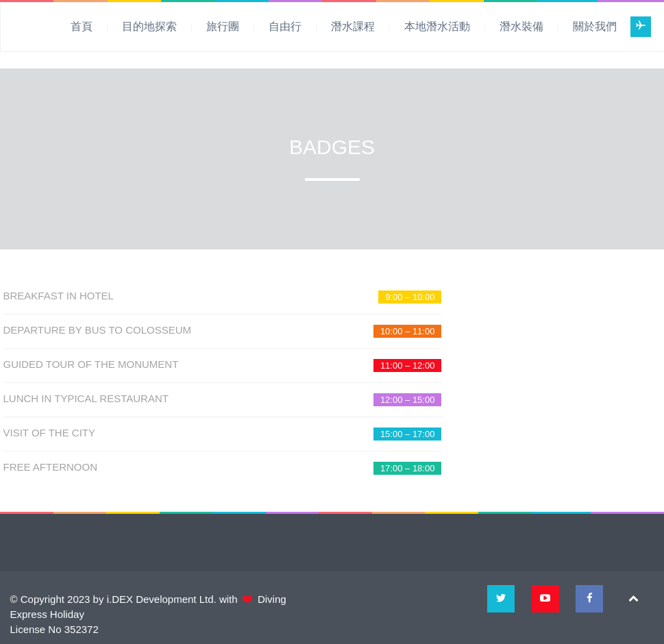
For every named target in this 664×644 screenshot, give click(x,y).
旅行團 (223, 26)
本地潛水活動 (437, 26)
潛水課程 (353, 26)
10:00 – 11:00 (408, 331)
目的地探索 (149, 26)
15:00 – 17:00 (408, 434)
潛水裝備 (521, 26)
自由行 (285, 26)
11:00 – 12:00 (408, 366)
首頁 (82, 26)
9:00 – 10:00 (410, 297)
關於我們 (595, 26)
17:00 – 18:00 (408, 468)
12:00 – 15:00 (408, 400)
